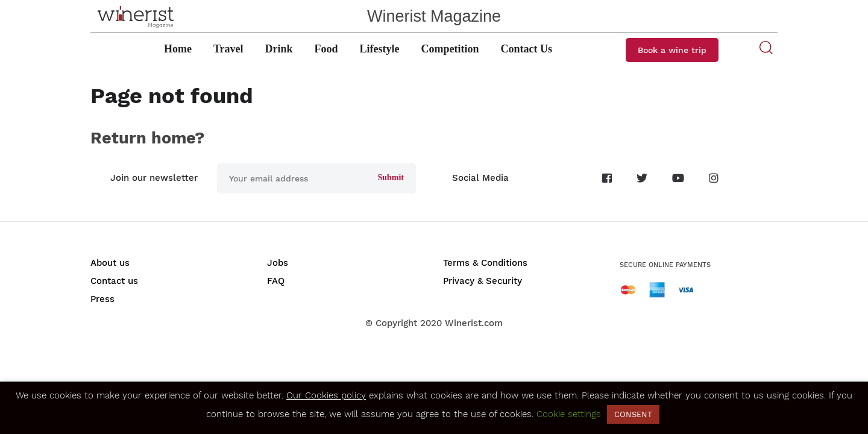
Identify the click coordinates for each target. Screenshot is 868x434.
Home (178, 49)
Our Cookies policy (326, 395)
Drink (279, 49)
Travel (228, 49)
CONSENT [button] (633, 414)
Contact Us (527, 49)
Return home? (147, 138)
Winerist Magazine (434, 16)
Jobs (278, 263)
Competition (450, 49)
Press (102, 299)
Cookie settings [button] (569, 414)
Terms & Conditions (485, 263)
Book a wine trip (672, 50)
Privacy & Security (483, 281)
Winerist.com (474, 323)
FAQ (276, 281)
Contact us (114, 281)
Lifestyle (380, 49)
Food (326, 49)
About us (110, 263)
